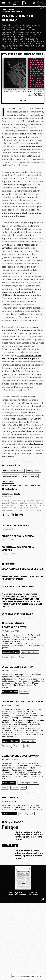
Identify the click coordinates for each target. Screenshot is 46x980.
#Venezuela (8, 482)
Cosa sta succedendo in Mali (19, 587)
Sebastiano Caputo (11, 494)
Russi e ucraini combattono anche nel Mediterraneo (23, 578)
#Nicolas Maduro (30, 476)
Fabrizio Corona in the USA (18, 536)
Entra (23, 101)
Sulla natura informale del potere (23, 569)
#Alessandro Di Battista (13, 471)
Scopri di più (34, 976)
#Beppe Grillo (34, 471)
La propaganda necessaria (17, 614)
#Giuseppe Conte (11, 476)
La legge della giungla (15, 525)
